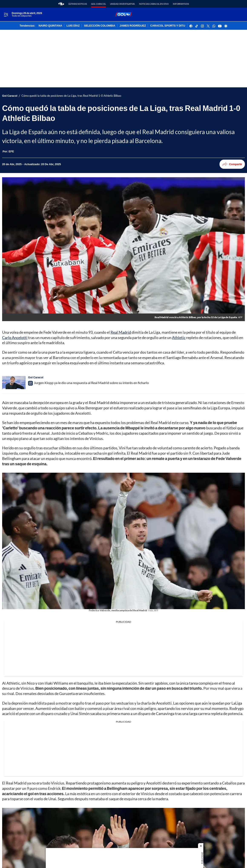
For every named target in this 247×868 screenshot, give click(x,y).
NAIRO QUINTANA (50, 26)
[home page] (61, 4)
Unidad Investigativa (122, 4)
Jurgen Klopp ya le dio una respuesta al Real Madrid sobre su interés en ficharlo (91, 383)
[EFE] (11, 151)
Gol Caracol (98, 4)
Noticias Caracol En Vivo (154, 4)
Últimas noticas (78, 4)
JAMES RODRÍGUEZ (133, 26)
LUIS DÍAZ (73, 26)
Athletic (179, 338)
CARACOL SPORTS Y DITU (168, 26)
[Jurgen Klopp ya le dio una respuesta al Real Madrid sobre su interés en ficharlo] (14, 383)
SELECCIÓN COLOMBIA (100, 26)
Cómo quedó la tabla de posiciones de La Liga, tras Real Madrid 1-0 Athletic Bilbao (71, 96)
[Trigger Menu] (6, 15)
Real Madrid (121, 332)
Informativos (181, 4)
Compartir (232, 164)
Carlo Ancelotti (15, 338)
